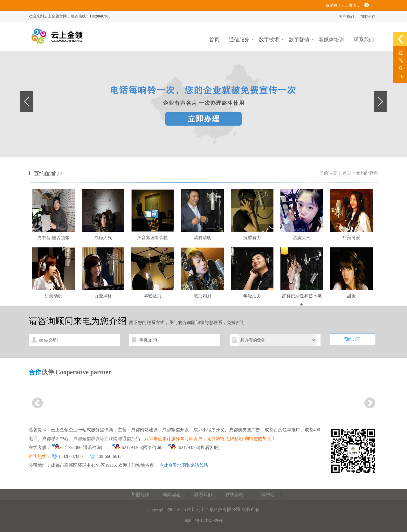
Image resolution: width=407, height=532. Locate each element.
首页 (214, 40)
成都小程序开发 (209, 430)
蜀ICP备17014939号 (203, 521)
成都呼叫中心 (55, 439)
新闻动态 (172, 495)
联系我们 (364, 40)
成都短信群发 (86, 439)
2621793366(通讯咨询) (77, 448)
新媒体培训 (331, 40)
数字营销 (299, 40)
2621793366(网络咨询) (137, 448)
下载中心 (266, 495)
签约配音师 (367, 173)
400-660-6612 (109, 456)
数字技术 (269, 40)
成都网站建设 (144, 430)
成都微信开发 (176, 430)
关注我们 (346, 17)
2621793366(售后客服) (194, 448)
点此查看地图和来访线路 (184, 465)
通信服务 (239, 40)
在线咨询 (234, 495)
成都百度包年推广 (282, 430)
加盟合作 (368, 17)
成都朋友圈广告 (245, 430)
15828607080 (70, 456)
